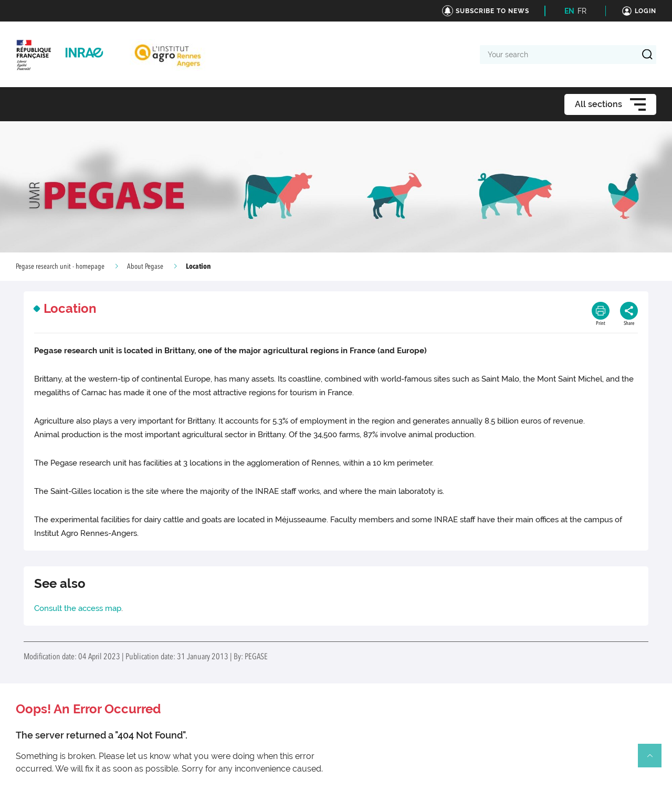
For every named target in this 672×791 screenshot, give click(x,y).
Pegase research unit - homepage (60, 267)
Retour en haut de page (654, 760)
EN (569, 11)
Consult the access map (78, 608)
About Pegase (145, 267)
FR (582, 11)
